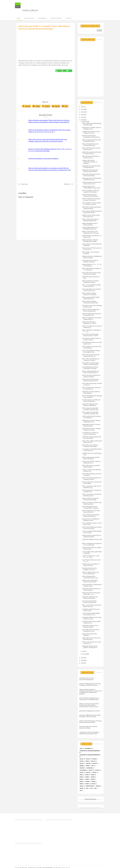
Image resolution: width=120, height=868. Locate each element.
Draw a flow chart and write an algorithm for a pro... (91, 630)
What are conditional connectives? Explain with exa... (92, 319)
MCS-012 (97, 770)
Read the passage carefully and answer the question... (91, 401)
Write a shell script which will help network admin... (92, 124)
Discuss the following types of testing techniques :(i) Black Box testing (90, 684)
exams (87, 766)
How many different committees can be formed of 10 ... (92, 290)
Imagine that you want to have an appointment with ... (92, 536)
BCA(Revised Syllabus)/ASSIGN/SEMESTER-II (90, 755)
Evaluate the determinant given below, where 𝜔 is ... (91, 594)
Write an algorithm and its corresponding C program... (91, 507)
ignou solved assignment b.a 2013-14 (90, 711)
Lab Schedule (83, 770)
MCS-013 (81, 772)
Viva (81, 791)
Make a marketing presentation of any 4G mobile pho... (92, 544)
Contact (68, 18)
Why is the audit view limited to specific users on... (91, 157)
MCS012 (87, 775)
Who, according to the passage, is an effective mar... (92, 388)
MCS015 (87, 777)
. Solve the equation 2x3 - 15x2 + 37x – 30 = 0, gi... (91, 557)
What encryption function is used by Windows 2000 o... (92, 141)
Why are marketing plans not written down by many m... (90, 372)
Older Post (67, 184)
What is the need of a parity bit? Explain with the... (91, 466)
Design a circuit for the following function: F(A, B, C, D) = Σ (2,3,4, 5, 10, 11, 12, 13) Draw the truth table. (50, 150)
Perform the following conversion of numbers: (44, 159)
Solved (81, 788)
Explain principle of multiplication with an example (92, 257)
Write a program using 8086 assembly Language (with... (91, 409)
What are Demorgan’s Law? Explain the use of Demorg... (91, 232)
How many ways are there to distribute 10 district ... (90, 261)
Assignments (42, 18)
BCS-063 (81, 761)
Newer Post (24, 184)
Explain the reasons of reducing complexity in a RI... (91, 421)
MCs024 (93, 779)
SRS (87, 788)
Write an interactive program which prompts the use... (90, 220)
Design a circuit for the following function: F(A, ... (91, 470)
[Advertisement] (46, 43)
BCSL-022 (88, 763)
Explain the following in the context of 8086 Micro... (90, 405)
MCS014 (81, 777)
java (92, 766)
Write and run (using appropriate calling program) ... (92, 208)
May (84, 651)
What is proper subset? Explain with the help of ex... (91, 298)
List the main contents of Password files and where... (90, 195)
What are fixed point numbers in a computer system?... (92, 479)
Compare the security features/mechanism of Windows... (90, 162)
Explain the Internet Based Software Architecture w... (90, 647)
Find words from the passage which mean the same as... (91, 380)
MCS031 (81, 782)
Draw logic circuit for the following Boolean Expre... (92, 306)
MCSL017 (82, 786)
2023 (82, 109)
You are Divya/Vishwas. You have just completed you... (91, 351)
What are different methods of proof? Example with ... (91, 310)
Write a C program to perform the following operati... (92, 495)
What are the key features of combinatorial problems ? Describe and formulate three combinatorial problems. (90, 692)
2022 (82, 112)
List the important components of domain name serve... (92, 183)
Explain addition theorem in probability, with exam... (90, 228)
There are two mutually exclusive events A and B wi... (92, 286)
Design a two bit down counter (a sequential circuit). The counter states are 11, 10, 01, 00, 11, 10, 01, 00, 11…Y (49, 131)
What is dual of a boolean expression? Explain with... (90, 302)
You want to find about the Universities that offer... (89, 602)
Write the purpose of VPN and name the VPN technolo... (90, 191)
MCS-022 (94, 772)
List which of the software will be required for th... (91, 622)
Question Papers (56, 18)
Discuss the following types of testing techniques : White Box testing (90, 716)
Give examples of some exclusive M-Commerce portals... (92, 204)
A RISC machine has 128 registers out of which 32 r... (92, 417)
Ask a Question (29, 18)
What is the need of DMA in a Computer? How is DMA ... (90, 446)
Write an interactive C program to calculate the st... (92, 491)
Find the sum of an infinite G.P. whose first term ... (91, 565)
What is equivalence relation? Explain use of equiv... (90, 282)
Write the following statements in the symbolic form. (92, 314)
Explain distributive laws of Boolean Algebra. (90, 224)
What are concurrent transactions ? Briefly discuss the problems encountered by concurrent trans (89, 705)
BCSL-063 (95, 763)
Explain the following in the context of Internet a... (90, 598)
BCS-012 (88, 759)
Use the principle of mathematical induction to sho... (92, 585)
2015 (82, 663)
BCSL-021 (82, 763)
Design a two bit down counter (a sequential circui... (91, 462)
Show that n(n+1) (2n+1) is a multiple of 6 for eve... (90, 569)
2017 (82, 658)
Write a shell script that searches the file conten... (91, 149)
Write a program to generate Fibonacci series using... (90, 499)
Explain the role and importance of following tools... (91, 167)
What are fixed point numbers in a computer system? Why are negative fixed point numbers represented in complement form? (50, 169)
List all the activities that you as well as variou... (91, 610)
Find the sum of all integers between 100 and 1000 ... (90, 581)
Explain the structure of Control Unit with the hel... (91, 425)
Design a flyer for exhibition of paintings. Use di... (91, 520)
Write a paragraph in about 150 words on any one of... (91, 356)
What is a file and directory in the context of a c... (91, 643)
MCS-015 (88, 772)
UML (95, 788)
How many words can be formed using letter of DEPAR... (91, 273)
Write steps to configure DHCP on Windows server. (92, 128)
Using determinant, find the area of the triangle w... (91, 589)
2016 (82, 660)
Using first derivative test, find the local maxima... (92, 548)
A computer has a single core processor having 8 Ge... (90, 433)
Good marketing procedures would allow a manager (90, 368)
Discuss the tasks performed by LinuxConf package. (91, 175)
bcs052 (87, 761)
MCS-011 (91, 770)
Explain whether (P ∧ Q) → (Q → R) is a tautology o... (92, 265)
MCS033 (93, 782)
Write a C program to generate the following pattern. (92, 503)
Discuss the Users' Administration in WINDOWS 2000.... (92, 179)
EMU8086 (82, 766)
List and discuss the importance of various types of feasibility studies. (89, 699)
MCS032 (88, 782)
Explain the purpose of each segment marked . (90, 626)
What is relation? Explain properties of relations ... (90, 294)
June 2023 (82, 768)
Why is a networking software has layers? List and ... (92, 606)
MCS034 (81, 784)
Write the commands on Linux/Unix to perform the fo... (91, 136)
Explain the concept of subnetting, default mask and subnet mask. (89, 733)
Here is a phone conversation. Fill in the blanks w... (92, 347)
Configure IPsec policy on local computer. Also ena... (91, 132)
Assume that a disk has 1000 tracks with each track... (92, 442)
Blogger (94, 799)
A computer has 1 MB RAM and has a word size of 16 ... (92, 450)
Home (19, 18)
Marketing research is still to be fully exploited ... (91, 392)
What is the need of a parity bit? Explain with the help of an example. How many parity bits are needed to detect (48, 140)
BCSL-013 (93, 761)
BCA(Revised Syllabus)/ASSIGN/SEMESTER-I (90, 751)
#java (81, 749)
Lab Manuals (90, 768)
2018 (82, 120)
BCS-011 (81, 759)
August (84, 122)
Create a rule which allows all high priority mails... (92, 532)
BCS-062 (94, 759)
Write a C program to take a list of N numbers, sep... (92, 487)
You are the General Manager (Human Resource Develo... (90, 335)
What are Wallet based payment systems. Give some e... (91, 200)
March (84, 654)
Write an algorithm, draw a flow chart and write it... (91, 511)
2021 (82, 115)
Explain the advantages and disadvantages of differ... (90, 171)
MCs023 (87, 779)
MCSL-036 (93, 784)
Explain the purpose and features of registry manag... (92, 153)
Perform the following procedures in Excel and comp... (92, 528)
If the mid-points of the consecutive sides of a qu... (90, 577)
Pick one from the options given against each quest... (91, 376)
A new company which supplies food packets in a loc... (91, 614)
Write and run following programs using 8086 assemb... (92, 212)
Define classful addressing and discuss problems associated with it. (90, 722)
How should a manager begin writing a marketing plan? (90, 364)
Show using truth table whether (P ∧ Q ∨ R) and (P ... (92, 269)
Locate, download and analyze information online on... (91, 516)
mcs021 (81, 779)
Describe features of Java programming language (87, 679)
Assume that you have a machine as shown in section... (91, 429)
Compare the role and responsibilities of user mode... (91, 187)
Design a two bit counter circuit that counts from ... (91, 216)
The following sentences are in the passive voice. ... (92, 343)
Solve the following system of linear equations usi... (90, 573)
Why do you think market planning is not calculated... (92, 397)
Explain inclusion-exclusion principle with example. (90, 241)
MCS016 (93, 777)
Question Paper (90, 786)
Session (98, 786)
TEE (91, 788)
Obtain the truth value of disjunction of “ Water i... (90, 323)
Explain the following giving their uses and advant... (92, 438)
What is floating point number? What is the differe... (91, 458)
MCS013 (93, 775)
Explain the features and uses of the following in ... (91, 639)
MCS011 (81, 775)
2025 (82, 107)
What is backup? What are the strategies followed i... (90, 145)
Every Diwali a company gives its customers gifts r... (91, 339)
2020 (82, 117)
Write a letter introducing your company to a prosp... (91, 360)
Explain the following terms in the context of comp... (92, 618)
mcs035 (87, 784)
